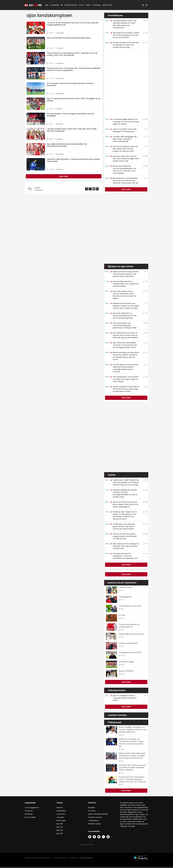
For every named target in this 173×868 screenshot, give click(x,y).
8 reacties (60, 169)
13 (145, 352)
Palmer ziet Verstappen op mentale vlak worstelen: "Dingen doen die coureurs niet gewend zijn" (131, 743)
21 (145, 21)
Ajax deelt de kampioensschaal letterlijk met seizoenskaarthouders (67, 145)
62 (145, 502)
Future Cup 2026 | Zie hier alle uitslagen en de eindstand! (123, 130)
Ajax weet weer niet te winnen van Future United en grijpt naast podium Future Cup (125, 159)
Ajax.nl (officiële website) (98, 814)
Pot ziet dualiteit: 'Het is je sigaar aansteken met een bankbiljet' (70, 115)
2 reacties (59, 139)
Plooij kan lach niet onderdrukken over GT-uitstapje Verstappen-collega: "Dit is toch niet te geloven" (133, 779)
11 (146, 129)
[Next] (64, 176)
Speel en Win (107, 5)
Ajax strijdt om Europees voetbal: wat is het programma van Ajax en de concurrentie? (125, 35)
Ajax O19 (60, 824)
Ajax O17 (60, 827)
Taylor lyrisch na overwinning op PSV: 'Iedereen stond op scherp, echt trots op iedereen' (72, 54)
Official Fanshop (70, 5)
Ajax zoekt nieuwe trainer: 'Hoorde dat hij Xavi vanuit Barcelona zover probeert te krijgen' (123, 295)
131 (145, 33)
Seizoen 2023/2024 (126, 671)
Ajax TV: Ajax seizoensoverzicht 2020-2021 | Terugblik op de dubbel (73, 100)
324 (145, 119)
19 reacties (60, 33)
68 (145, 534)
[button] (143, 5)
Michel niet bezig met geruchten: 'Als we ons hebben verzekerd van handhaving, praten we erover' (125, 356)
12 (145, 343)
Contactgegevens (32, 808)
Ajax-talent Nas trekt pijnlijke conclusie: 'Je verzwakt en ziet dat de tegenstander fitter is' (124, 345)
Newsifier (92, 808)
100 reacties (60, 154)
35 (145, 166)
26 (145, 512)
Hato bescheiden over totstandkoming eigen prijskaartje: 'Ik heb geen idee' (124, 325)
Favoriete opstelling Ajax (128, 643)
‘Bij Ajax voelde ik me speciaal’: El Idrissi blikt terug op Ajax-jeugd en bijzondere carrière (125, 389)
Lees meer (126, 189)
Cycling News (93, 820)
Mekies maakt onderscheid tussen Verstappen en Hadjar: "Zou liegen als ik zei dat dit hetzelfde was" (132, 756)
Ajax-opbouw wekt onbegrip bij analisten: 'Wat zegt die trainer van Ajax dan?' (124, 546)
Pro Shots (92, 811)
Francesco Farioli (125, 587)
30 (145, 43)
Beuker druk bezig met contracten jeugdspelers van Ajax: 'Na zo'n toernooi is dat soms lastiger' (123, 170)
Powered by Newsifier (86, 845)
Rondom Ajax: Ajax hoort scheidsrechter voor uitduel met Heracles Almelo (125, 284)
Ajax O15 (60, 833)
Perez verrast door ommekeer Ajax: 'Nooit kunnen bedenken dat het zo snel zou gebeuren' (74, 69)
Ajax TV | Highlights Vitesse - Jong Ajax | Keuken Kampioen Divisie (123, 698)
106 (145, 156)
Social (88, 5)
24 (145, 313)
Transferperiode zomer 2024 (130, 606)
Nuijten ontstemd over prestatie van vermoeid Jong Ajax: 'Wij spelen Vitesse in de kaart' (125, 274)
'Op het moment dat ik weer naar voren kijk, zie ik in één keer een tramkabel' (72, 130)
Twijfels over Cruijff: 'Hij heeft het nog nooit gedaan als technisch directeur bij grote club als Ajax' (125, 482)
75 (145, 291)
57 (145, 524)
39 (145, 377)
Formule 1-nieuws (95, 817)
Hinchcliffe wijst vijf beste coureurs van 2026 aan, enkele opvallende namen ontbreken (132, 768)
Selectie (60, 808)
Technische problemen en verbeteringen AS (129, 626)
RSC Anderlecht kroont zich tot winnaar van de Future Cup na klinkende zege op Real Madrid (124, 335)
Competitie (54, 5)
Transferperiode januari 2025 (130, 652)
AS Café (122, 615)
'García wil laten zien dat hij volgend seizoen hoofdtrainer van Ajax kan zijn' (124, 536)
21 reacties (60, 63)
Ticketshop (96, 5)
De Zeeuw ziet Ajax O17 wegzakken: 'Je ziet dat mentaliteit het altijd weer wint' (124, 556)
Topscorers (61, 814)
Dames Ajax (61, 820)
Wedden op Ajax (95, 824)
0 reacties (60, 48)
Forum (81, 5)
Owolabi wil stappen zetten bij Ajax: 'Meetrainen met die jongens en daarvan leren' (124, 149)
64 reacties (60, 94)
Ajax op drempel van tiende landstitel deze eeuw (69, 38)
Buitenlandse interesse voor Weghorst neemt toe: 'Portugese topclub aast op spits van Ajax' (125, 306)
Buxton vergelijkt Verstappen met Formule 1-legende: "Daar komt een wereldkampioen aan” (133, 730)
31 (145, 480)
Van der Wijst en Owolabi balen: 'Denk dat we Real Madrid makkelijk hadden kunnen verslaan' (124, 368)
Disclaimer (29, 814)
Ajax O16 (60, 830)
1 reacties (59, 109)
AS (62, 5)
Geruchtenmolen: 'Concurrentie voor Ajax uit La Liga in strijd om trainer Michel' (124, 379)
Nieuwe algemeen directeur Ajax (131, 634)
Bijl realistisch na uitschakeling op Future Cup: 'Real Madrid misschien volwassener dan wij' (124, 181)
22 (145, 281)
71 (145, 303)
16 (145, 333)
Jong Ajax (60, 817)
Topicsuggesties (125, 597)
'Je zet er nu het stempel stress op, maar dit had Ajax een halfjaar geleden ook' (73, 24)
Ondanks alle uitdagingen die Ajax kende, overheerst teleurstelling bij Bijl (124, 139)
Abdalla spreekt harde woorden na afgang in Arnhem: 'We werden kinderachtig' (125, 45)
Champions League (126, 662)
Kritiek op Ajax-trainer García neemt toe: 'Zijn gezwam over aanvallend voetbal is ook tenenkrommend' (124, 515)
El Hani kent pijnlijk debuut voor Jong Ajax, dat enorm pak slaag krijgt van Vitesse (125, 122)
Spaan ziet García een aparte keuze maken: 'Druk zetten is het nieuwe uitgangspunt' (124, 504)
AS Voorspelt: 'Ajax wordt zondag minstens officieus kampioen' (70, 84)
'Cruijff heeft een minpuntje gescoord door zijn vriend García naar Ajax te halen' (123, 526)
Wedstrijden (61, 811)
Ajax (47, 5)
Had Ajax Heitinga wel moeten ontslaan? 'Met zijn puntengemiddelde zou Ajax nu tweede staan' (124, 493)
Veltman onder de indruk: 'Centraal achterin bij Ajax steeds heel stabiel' (73, 160)
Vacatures (29, 811)
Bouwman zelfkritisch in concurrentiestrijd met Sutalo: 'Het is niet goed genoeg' (124, 316)
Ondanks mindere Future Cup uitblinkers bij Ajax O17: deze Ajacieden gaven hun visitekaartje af (123, 24)
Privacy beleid (30, 817)
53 (145, 490)
